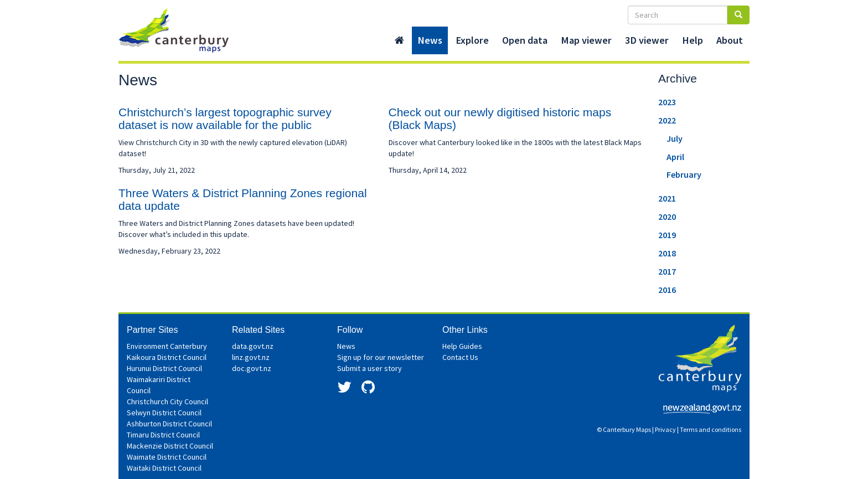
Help (693, 40)
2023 (667, 102)
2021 (667, 198)
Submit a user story (370, 368)
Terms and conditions (711, 429)
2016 (667, 290)
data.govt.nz (253, 346)
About (730, 40)
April (675, 157)
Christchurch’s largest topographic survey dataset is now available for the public (225, 119)
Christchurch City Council (167, 401)
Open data (525, 40)
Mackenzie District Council (170, 446)
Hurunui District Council (164, 368)
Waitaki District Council (164, 468)
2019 (667, 235)
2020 (667, 217)
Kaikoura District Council (167, 357)
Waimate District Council (167, 457)
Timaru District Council (163, 435)
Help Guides (462, 346)
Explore (472, 40)
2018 (667, 253)
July (675, 138)
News (430, 40)
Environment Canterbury (167, 346)
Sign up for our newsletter (381, 357)
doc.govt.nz (252, 368)
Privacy (665, 429)
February (684, 174)
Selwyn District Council (164, 413)
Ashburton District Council (169, 424)
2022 (667, 120)
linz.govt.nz (251, 357)
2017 (667, 271)
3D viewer (647, 40)
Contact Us (460, 357)
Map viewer (586, 40)
